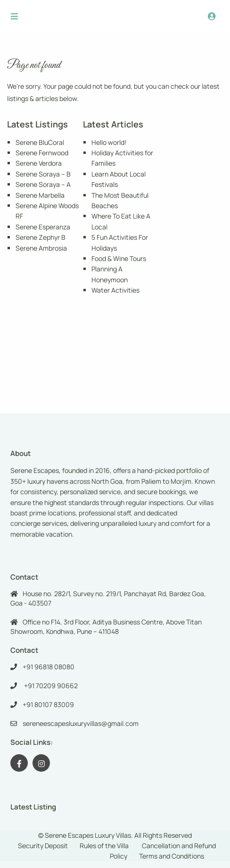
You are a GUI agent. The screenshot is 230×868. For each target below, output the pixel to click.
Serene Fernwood (42, 153)
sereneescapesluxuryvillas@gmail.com (81, 723)
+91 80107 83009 (48, 704)
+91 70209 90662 (50, 686)
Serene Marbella (40, 195)
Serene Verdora (39, 163)
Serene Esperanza (43, 227)
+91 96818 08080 (49, 667)
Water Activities (115, 290)
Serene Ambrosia (41, 248)
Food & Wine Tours (119, 258)
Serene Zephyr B (41, 237)
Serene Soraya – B (43, 174)
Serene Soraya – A (43, 184)
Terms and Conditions (172, 856)
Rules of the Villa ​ (105, 846)
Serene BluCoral (40, 142)
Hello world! (109, 142)
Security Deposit (43, 846)
